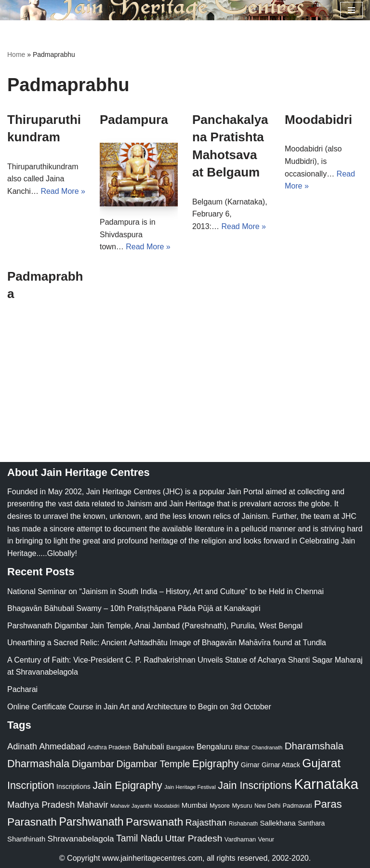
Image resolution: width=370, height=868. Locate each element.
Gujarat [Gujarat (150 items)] (321, 763)
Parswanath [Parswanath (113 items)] (154, 822)
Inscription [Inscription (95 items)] (31, 786)
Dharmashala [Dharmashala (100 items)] (38, 764)
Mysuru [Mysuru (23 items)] (242, 806)
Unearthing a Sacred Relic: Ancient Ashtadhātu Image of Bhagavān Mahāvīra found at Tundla (167, 643)
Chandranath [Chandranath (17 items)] (267, 747)
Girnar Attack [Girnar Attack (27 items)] (281, 765)
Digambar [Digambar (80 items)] (93, 764)
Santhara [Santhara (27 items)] (311, 823)
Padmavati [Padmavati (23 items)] (297, 806)
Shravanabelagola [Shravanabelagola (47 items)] (81, 839)
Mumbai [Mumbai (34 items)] (195, 805)
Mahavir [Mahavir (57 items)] (93, 805)
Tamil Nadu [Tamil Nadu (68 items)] (139, 838)
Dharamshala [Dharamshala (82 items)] (314, 746)
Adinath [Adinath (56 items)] (22, 746)
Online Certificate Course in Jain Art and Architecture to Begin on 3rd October (139, 707)
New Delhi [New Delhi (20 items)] (267, 806)
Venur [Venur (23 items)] (266, 839)
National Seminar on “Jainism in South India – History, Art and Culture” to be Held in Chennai (165, 591)
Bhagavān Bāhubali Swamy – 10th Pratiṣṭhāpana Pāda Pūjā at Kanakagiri (134, 608)
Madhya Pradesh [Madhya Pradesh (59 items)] (41, 805)
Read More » (63, 191)
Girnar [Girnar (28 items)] (250, 765)
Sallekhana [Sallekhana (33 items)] (278, 823)
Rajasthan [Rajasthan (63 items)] (206, 822)
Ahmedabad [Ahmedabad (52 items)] (62, 746)
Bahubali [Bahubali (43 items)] (148, 747)
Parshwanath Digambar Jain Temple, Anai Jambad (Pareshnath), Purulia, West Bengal (155, 626)
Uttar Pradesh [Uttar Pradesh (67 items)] (194, 838)
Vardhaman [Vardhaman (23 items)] (240, 839)
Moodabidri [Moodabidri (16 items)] (167, 806)
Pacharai (22, 689)
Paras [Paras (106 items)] (328, 804)
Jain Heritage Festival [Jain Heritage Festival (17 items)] (190, 787)
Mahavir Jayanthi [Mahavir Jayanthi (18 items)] (131, 806)
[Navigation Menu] (351, 10)
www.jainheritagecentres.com (152, 858)
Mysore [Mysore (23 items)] (220, 806)
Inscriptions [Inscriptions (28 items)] (73, 787)
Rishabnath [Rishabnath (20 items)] (243, 824)
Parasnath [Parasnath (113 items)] (32, 822)
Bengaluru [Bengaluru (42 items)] (215, 746)
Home (16, 54)
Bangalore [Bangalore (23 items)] (180, 747)
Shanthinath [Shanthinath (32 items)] (26, 839)
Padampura (134, 120)
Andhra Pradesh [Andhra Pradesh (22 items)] (109, 747)
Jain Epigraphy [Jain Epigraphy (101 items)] (127, 785)
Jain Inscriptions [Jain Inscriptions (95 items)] (255, 786)
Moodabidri (318, 120)
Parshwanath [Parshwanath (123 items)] (91, 822)
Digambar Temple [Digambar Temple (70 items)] (153, 764)
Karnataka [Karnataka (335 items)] (326, 784)
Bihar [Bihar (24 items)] (242, 747)
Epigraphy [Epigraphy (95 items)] (215, 764)
